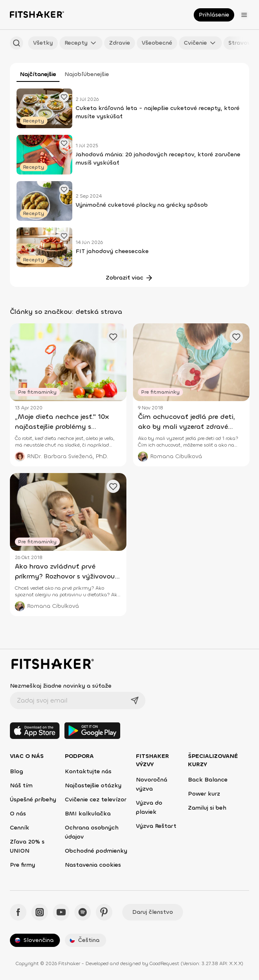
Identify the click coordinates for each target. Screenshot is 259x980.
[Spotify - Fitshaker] (83, 912)
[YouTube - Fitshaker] (61, 912)
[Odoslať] (135, 700)
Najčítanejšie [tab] (38, 74)
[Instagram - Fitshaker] (40, 912)
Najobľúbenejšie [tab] (87, 74)
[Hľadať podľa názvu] (17, 43)
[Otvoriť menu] (244, 15)
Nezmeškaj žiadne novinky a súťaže (61, 686)
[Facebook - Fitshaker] (18, 912)
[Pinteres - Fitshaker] (104, 912)
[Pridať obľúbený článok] (64, 97)
